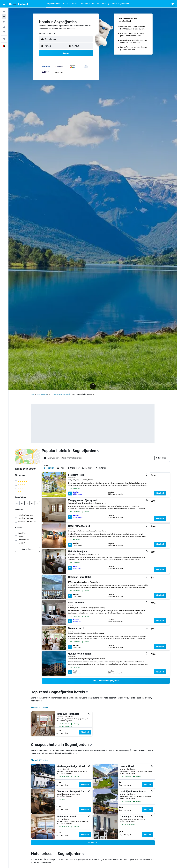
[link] (27, 549)
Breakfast (22, 533)
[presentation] (98, 451)
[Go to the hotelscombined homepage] (18, 4)
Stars (71, 468)
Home (32, 394)
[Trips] (4, 39)
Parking (21, 536)
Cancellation (23, 540)
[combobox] (47, 33)
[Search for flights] (4, 11)
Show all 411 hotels (40, 708)
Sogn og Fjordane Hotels (62, 394)
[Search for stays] (4, 16)
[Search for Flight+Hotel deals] (4, 27)
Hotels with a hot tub (27, 522)
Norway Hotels (42, 394)
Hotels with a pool (26, 515)
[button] (4, 4)
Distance (101, 468)
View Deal (160, 493)
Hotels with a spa (25, 518)
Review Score (85, 468)
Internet (22, 543)
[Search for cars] (4, 22)
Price (60, 468)
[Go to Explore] (4, 32)
